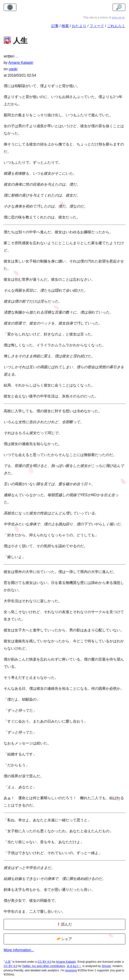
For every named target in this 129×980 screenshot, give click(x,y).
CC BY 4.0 (44, 962)
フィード (97, 26)
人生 (8, 962)
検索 (65, 26)
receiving (71, 970)
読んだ (64, 924)
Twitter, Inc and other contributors (44, 966)
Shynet (106, 966)
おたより (79, 26)
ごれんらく (116, 26)
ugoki (13, 69)
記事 (55, 26)
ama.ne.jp (118, 17)
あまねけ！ (74, 966)
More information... (19, 950)
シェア (64, 939)
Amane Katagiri (66, 962)
